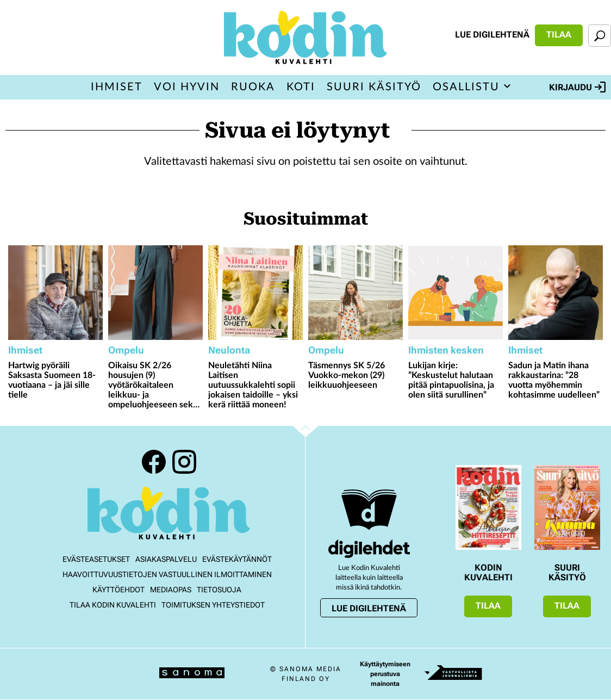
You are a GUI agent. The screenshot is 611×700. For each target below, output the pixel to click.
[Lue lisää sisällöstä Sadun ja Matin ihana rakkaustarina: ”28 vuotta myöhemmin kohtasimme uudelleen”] (556, 293)
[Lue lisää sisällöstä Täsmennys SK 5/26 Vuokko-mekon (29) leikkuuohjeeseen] (356, 293)
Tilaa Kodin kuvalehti (113, 605)
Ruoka (253, 87)
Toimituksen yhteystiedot (213, 605)
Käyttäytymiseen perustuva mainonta (385, 674)
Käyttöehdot (119, 590)
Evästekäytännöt (237, 559)
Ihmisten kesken (446, 350)
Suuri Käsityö (374, 87)
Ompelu (126, 350)
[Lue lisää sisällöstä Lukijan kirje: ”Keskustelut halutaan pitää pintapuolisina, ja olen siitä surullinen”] (456, 293)
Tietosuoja (219, 590)
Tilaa (559, 35)
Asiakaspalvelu (166, 559)
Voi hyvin (187, 87)
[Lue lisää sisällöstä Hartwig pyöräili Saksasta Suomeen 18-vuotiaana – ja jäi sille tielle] (55, 293)
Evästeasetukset (96, 559)
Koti (301, 87)
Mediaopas (171, 590)
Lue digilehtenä (492, 35)
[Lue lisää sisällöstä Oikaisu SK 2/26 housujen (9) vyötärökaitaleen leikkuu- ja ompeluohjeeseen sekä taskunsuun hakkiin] (155, 293)
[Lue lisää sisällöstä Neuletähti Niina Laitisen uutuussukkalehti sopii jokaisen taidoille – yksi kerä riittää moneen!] (255, 293)
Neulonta (229, 350)
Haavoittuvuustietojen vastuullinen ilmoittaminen (167, 574)
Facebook (154, 462)
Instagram (184, 462)
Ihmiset (117, 87)
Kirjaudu (577, 87)
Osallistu (466, 87)
